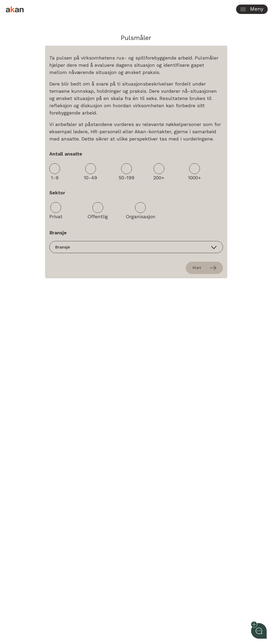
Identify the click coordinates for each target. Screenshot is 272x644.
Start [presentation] (204, 268)
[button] (252, 9)
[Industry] (136, 247)
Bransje (58, 233)
